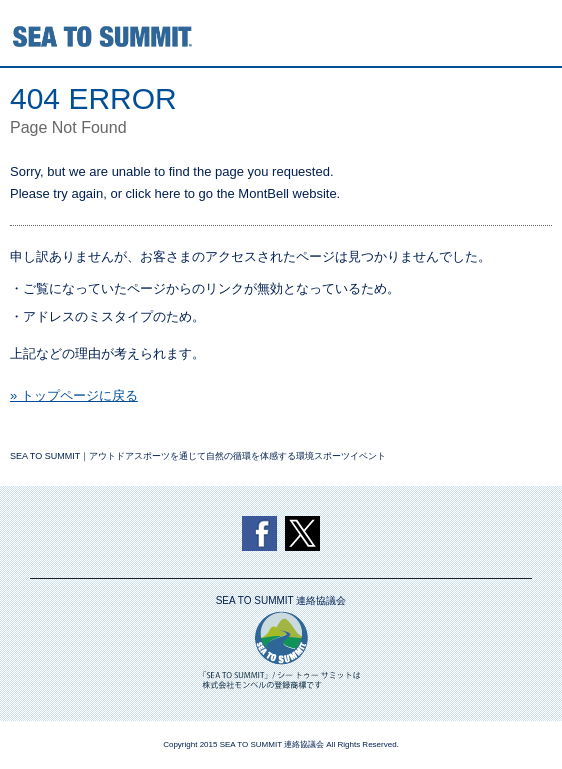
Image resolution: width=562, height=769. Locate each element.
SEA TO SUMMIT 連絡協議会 (281, 601)
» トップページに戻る (74, 395)
